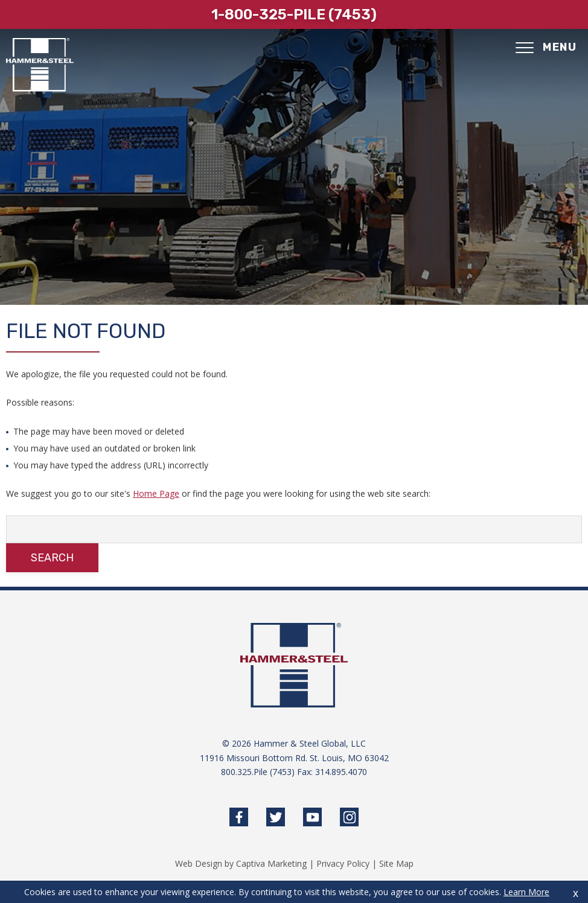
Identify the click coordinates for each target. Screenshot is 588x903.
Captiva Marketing (271, 863)
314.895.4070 (341, 772)
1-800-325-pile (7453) (294, 14)
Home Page (156, 493)
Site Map (396, 863)
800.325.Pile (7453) (258, 772)
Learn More (526, 892)
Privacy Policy (343, 863)
